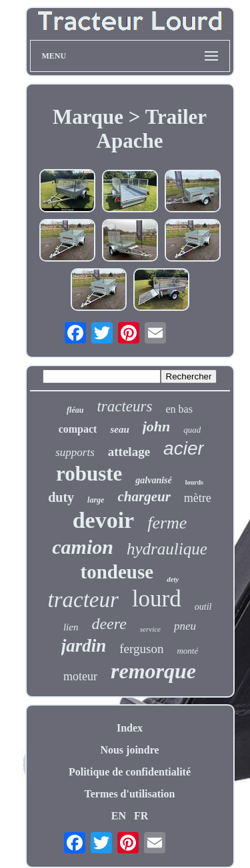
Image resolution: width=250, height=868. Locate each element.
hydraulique (167, 549)
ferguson (141, 649)
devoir (104, 520)
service (150, 629)
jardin (84, 646)
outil (203, 607)
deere (109, 624)
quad (192, 430)
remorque (153, 671)
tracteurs (124, 406)
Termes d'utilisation (130, 794)
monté (187, 651)
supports (75, 452)
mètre (198, 498)
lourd (157, 599)
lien (71, 627)
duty (61, 497)
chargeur (144, 497)
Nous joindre (129, 750)
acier (184, 448)
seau (119, 429)
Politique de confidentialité (130, 772)
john (157, 426)
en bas (179, 409)
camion (83, 547)
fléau (75, 410)
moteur (80, 676)
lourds (194, 482)
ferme (167, 523)
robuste (89, 474)
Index (130, 728)
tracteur (83, 600)
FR (141, 816)
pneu (185, 626)
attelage (129, 452)
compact (78, 429)
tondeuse (117, 572)
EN (119, 816)
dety (173, 579)
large (96, 500)
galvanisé (153, 480)
